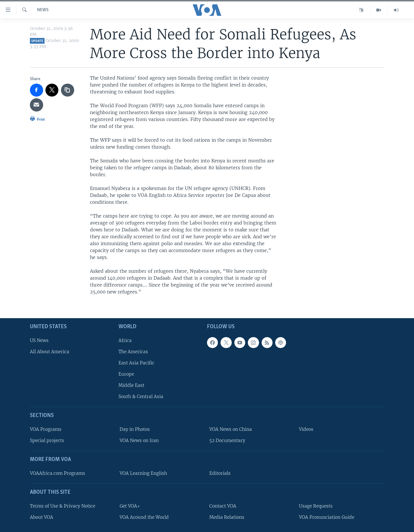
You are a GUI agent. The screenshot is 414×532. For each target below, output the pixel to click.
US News (39, 340)
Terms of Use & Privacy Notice (63, 506)
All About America (50, 351)
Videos (306, 429)
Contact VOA (223, 506)
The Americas (133, 351)
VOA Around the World (144, 517)
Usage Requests (316, 506)
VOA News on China (231, 429)
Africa (125, 340)
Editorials (220, 473)
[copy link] (68, 90)
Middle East (131, 385)
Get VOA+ (130, 506)
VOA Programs (46, 429)
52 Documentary (227, 440)
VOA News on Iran (139, 440)
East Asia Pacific (136, 363)
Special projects (47, 440)
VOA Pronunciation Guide (327, 517)
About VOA (42, 517)
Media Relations (227, 517)
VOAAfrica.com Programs (57, 473)
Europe (126, 374)
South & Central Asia (141, 396)
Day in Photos (135, 429)
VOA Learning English (143, 473)
